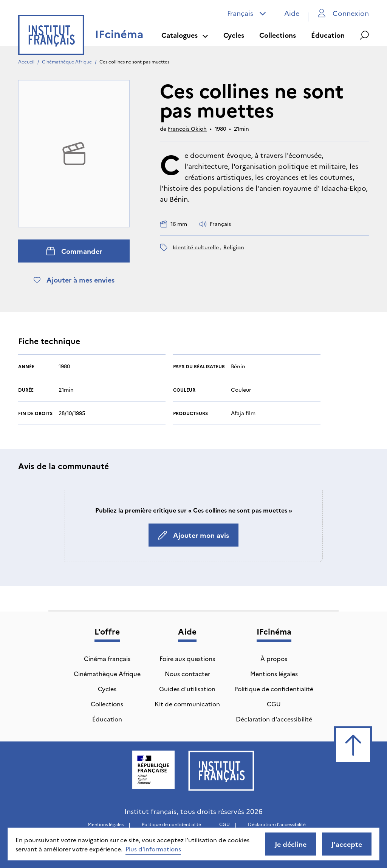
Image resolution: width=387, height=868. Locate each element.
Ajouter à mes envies (74, 280)
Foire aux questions (187, 658)
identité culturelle (196, 247)
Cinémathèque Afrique (67, 61)
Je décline (291, 844)
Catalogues (185, 35)
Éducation (328, 35)
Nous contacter (187, 673)
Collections (278, 35)
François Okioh (187, 128)
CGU (274, 704)
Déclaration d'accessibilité (274, 719)
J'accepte (347, 844)
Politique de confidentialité (274, 689)
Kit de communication (187, 704)
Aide (292, 13)
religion (234, 247)
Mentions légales (274, 673)
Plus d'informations (153, 849)
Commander (74, 251)
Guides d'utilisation (187, 689)
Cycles (234, 35)
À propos (274, 658)
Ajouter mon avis (193, 535)
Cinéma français (107, 658)
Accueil (26, 61)
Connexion (343, 13)
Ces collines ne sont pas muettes (134, 61)
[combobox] (247, 13)
